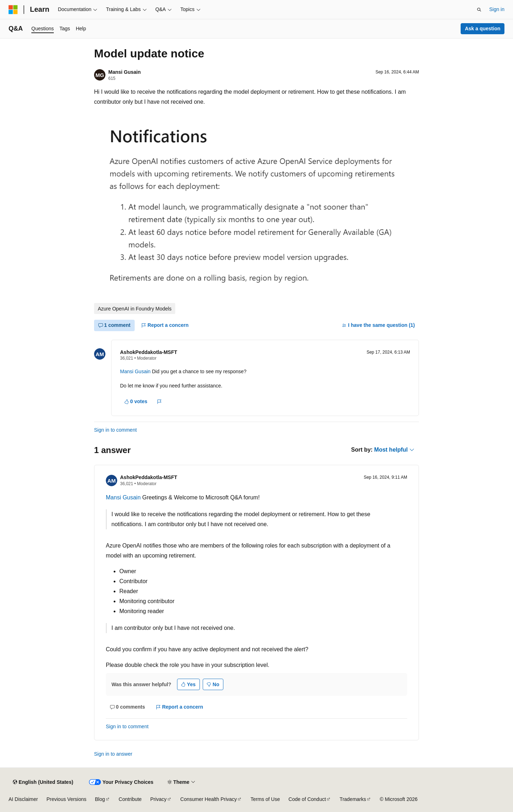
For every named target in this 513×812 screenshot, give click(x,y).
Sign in (497, 9)
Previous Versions (66, 799)
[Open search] (479, 10)
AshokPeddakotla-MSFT (149, 352)
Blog (100, 799)
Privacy (159, 799)
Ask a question (483, 29)
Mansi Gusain (125, 72)
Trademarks (353, 799)
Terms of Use (265, 799)
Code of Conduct (307, 799)
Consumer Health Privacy (209, 799)
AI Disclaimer (23, 799)
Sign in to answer (113, 754)
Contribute (130, 799)
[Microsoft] (13, 10)
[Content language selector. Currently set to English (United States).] (43, 782)
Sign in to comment (115, 430)
